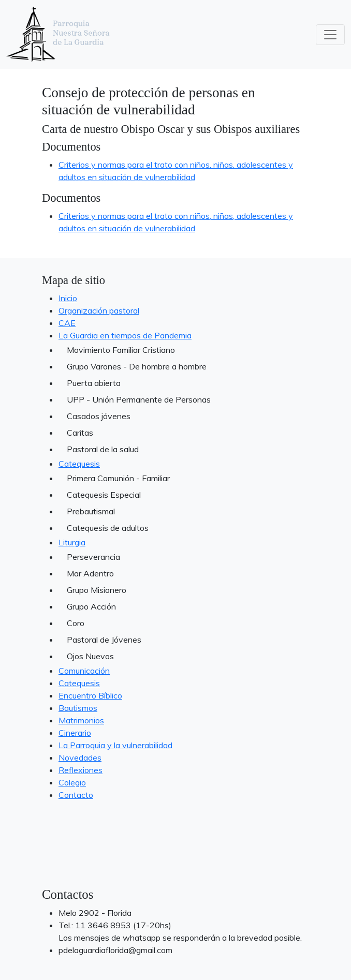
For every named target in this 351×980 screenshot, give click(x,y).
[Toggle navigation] (330, 35)
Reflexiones (81, 770)
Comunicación (84, 671)
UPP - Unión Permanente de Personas (139, 399)
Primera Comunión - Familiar (118, 478)
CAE (67, 323)
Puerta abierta (94, 383)
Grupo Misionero (97, 590)
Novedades (80, 758)
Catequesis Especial (104, 495)
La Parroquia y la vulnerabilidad (115, 745)
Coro (76, 623)
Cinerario (75, 733)
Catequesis (79, 464)
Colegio (72, 782)
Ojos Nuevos (90, 656)
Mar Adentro (90, 573)
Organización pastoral (99, 310)
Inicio (68, 298)
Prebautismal (91, 511)
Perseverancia (93, 557)
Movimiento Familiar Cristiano (121, 350)
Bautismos (78, 708)
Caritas (80, 433)
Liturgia (72, 542)
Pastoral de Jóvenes (104, 640)
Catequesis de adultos (108, 528)
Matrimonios (81, 720)
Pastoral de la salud (103, 449)
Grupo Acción (91, 606)
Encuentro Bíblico (90, 695)
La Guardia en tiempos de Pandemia (125, 335)
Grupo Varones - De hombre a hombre (137, 366)
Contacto (76, 795)
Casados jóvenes (99, 416)
